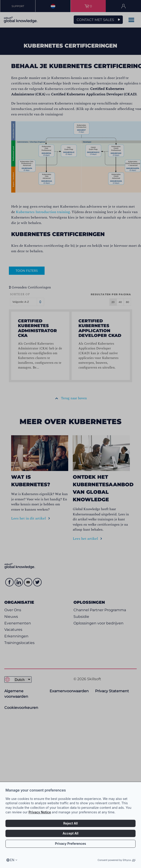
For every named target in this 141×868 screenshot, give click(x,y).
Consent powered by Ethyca (117, 860)
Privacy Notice (40, 812)
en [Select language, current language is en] (12, 860)
